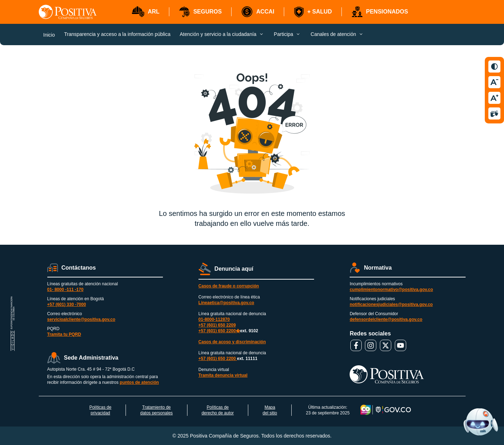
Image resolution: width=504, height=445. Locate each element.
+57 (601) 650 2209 (217, 325)
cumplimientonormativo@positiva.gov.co (391, 290)
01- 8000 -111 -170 (65, 290)
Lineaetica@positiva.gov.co (226, 303)
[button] (146, 12)
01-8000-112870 (214, 319)
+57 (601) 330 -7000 (67, 304)
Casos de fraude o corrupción (229, 286)
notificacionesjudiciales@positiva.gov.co (391, 304)
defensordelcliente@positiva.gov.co (386, 319)
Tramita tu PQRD (64, 334)
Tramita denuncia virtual (223, 375)
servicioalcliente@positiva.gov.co (81, 319)
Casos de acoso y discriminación (232, 342)
